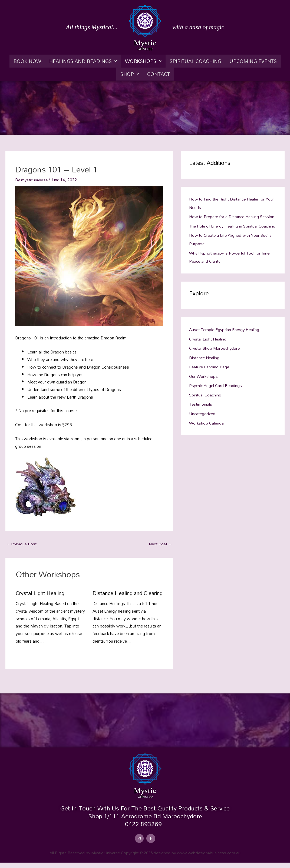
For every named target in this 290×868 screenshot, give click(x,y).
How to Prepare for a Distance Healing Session (232, 216)
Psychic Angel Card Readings (216, 382)
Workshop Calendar (207, 419)
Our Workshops (203, 373)
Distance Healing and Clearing (118, 596)
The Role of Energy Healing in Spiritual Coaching (232, 225)
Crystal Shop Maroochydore (215, 346)
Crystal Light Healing (41, 593)
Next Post (161, 544)
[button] (83, 61)
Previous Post (21, 544)
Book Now (27, 61)
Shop (130, 74)
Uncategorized (202, 410)
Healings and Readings (83, 61)
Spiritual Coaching (195, 61)
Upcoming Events (253, 61)
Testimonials (201, 401)
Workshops (143, 61)
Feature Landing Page (209, 364)
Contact (159, 74)
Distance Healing (204, 355)
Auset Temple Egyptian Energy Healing (224, 328)
